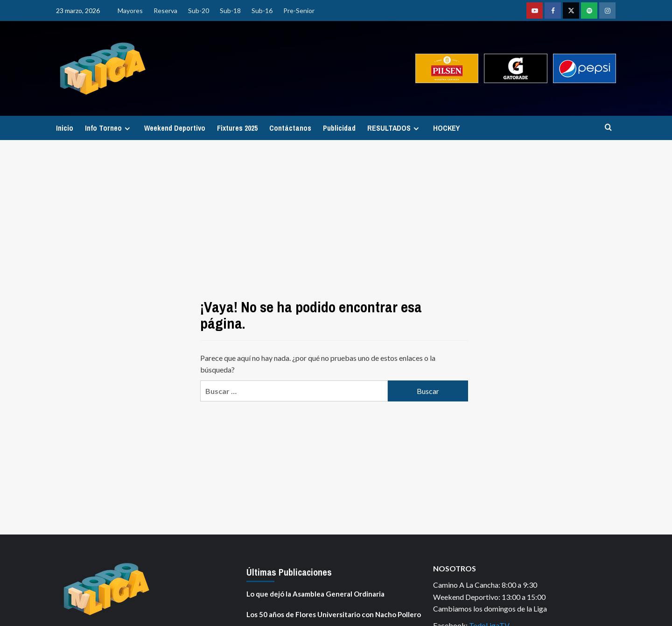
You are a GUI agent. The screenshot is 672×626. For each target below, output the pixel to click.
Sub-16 (262, 11)
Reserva (165, 11)
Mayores (130, 11)
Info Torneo (109, 128)
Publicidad (339, 128)
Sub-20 (199, 11)
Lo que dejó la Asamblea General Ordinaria (315, 594)
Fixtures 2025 (237, 128)
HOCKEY (446, 128)
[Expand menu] (127, 129)
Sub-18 (230, 11)
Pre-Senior (299, 11)
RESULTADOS (394, 128)
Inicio (65, 128)
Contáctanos (290, 128)
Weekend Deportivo (175, 128)
